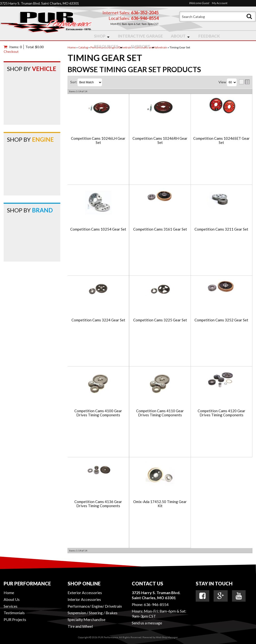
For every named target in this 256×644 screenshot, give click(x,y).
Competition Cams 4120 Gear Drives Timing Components (221, 413)
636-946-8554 (156, 604)
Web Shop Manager (167, 637)
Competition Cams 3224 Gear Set (98, 320)
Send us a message (147, 623)
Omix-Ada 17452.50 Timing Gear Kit (160, 504)
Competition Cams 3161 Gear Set (160, 229)
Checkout (11, 51)
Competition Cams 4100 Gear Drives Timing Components (98, 413)
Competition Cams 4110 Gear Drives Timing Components (160, 413)
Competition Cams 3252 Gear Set (221, 320)
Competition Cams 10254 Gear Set (98, 229)
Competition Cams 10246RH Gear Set (160, 140)
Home (9, 593)
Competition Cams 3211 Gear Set (221, 229)
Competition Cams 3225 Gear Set (160, 320)
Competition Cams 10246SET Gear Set (221, 140)
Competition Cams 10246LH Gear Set (98, 140)
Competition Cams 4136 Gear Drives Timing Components (98, 504)
